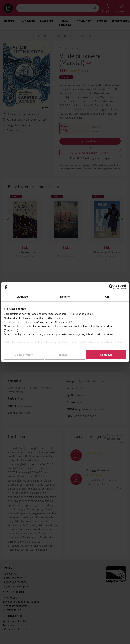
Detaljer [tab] (65, 297)
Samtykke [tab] (23, 297)
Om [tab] (107, 297)
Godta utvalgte (24, 355)
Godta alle (106, 355)
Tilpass (65, 355)
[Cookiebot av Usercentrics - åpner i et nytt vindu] (111, 287)
